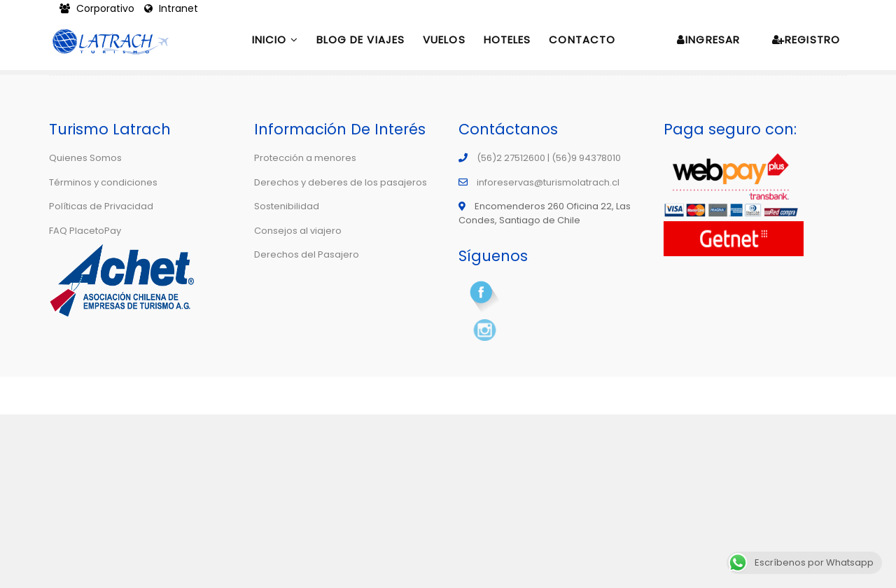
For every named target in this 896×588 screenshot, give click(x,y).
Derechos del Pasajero (307, 254)
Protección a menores (305, 158)
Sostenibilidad (287, 206)
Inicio (275, 40)
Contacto (582, 40)
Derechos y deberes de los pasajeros (341, 182)
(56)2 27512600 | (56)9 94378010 (549, 158)
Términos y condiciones (103, 182)
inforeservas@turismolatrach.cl (548, 182)
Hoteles (507, 40)
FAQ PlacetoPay (85, 231)
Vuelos (444, 40)
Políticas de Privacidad (101, 206)
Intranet (171, 8)
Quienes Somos (85, 158)
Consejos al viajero (298, 231)
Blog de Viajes (360, 40)
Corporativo (98, 8)
